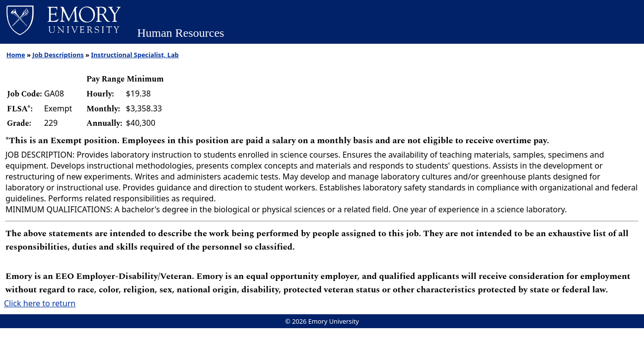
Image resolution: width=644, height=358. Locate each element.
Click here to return (40, 303)
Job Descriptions (58, 55)
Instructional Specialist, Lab (135, 55)
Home (16, 55)
